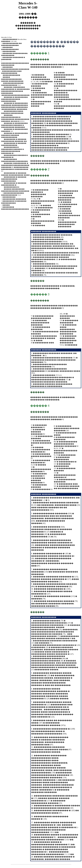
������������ (11, 75)
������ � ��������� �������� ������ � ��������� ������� (14, 125)
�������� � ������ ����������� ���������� (14, 179)
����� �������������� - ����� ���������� (12, 79)
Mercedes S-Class (6, 37)
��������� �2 (12, 187)
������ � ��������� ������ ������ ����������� (14, 135)
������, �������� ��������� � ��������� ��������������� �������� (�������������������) (16, 91)
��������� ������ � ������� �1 (54, 827)
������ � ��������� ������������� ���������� (14, 99)
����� (6, 205)
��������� (9, 51)
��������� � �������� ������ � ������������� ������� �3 (53, 849)
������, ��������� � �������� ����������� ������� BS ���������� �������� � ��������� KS (15, 167)
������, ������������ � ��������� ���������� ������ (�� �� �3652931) (55, 248)
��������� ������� (14, 199)
